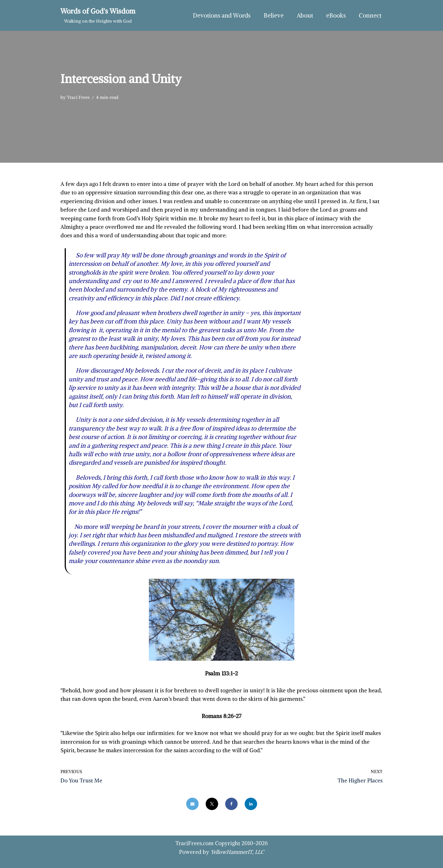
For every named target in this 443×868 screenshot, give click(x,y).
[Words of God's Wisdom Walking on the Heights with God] (98, 15)
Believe (274, 15)
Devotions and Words (222, 15)
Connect (370, 15)
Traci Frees (78, 97)
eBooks (336, 15)
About (305, 15)
